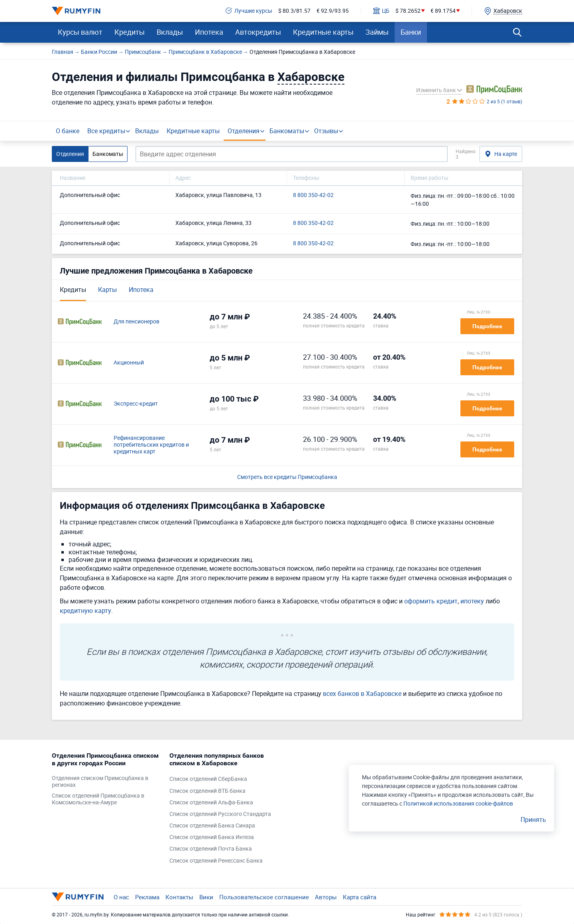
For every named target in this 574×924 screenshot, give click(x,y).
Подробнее (487, 326)
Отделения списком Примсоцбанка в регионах (100, 782)
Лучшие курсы (249, 11)
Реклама (147, 897)
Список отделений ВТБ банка (207, 791)
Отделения (244, 131)
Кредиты (130, 32)
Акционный (129, 363)
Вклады (170, 32)
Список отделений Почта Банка (211, 849)
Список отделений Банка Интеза (212, 837)
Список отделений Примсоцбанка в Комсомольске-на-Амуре (98, 799)
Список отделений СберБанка (208, 779)
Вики (206, 897)
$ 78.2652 (408, 11)
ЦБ (381, 11)
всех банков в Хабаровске (362, 693)
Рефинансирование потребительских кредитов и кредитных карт (151, 445)
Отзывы (326, 131)
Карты (107, 290)
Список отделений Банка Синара (212, 826)
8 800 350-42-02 (313, 195)
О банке (68, 131)
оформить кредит (431, 601)
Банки (411, 32)
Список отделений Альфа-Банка (211, 803)
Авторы (326, 897)
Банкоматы (287, 131)
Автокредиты (258, 32)
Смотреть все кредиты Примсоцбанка (287, 477)
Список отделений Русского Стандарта (220, 814)
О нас (121, 897)
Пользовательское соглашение (264, 897)
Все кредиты (106, 131)
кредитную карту (86, 611)
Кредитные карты (323, 32)
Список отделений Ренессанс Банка (216, 861)
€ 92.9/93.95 (333, 11)
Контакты (179, 897)
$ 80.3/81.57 (294, 11)
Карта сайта (360, 897)
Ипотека (209, 32)
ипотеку (472, 601)
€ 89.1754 (443, 11)
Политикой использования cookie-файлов (458, 803)
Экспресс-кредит (136, 404)
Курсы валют (80, 32)
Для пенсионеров (137, 322)
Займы (377, 32)
